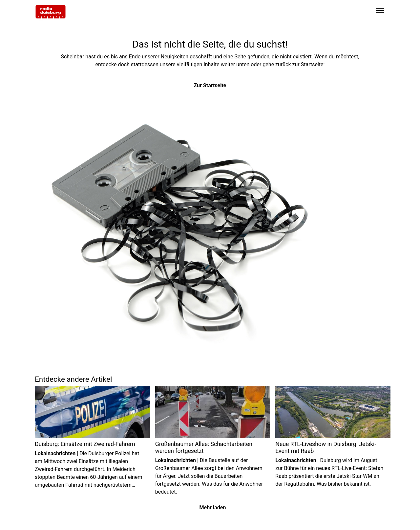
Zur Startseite (210, 85)
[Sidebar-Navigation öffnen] (380, 12)
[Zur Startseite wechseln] (51, 12)
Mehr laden (213, 508)
